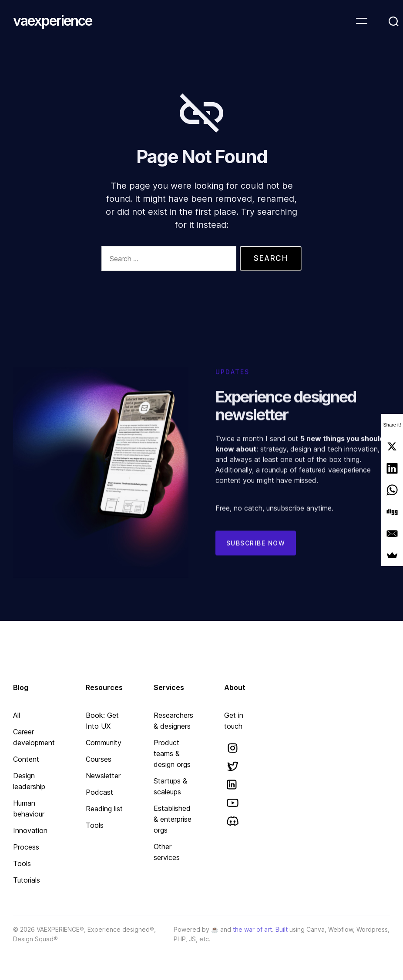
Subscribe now (256, 553)
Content (26, 759)
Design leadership (29, 781)
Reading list (104, 809)
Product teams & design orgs (172, 753)
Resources (104, 687)
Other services (167, 852)
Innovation (30, 830)
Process (26, 847)
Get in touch (234, 721)
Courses (99, 759)
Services (169, 687)
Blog (21, 687)
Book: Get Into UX (102, 721)
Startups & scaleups (170, 786)
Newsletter (103, 776)
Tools (22, 863)
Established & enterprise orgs (173, 819)
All (17, 715)
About (235, 687)
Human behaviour (29, 808)
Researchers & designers (173, 721)
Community (104, 743)
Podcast (99, 792)
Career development (34, 737)
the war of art (252, 929)
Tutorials (27, 880)
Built (282, 929)
